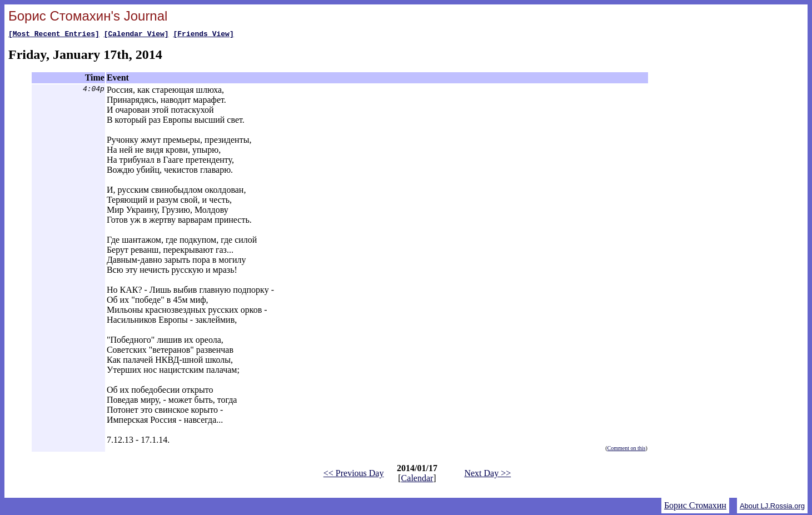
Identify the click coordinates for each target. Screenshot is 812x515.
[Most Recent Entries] (54, 35)
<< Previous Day (354, 475)
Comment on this (627, 450)
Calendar (417, 480)
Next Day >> (487, 475)
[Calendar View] (136, 35)
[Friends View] (203, 35)
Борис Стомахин (695, 507)
